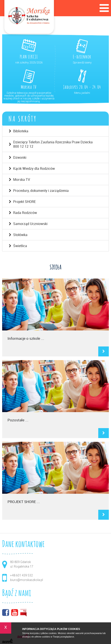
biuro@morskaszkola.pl (27, 580)
